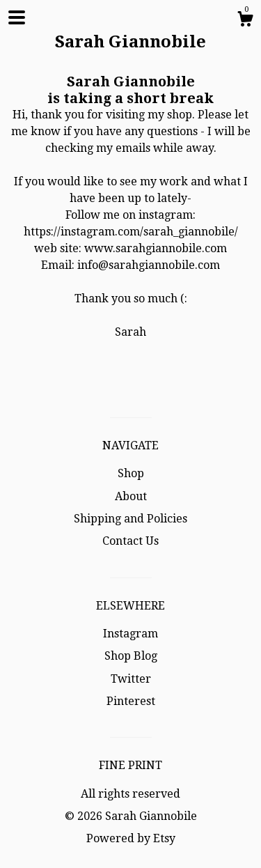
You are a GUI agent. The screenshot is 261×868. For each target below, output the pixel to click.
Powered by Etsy (131, 838)
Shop (131, 473)
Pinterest (131, 701)
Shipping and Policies (130, 519)
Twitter (131, 679)
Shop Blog (131, 656)
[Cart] (245, 21)
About (131, 496)
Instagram (130, 634)
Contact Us (130, 541)
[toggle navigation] (17, 17)
